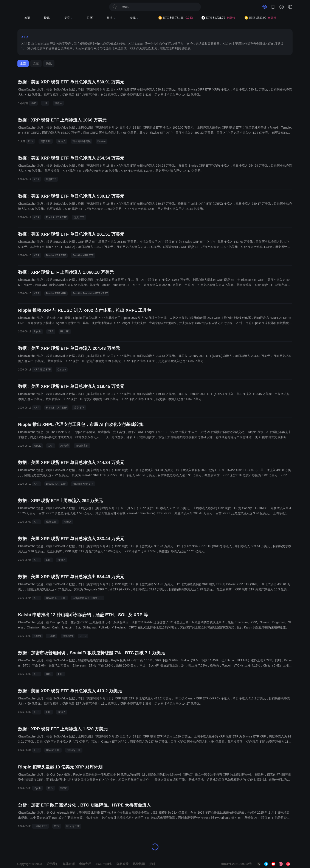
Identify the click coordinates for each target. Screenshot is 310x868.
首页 (27, 18)
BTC (49, 674)
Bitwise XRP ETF (56, 255)
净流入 (58, 103)
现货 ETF (46, 141)
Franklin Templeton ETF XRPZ (90, 293)
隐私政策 (122, 864)
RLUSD (65, 332)
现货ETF (51, 179)
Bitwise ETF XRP (56, 293)
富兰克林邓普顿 (82, 141)
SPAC (64, 788)
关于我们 (52, 864)
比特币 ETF (40, 826)
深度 (68, 18)
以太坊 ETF (73, 826)
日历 (90, 18)
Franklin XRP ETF (56, 217)
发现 (134, 18)
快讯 (47, 18)
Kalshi (37, 636)
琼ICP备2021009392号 (236, 864)
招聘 (152, 864)
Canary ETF (74, 750)
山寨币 (52, 636)
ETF (45, 103)
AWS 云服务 (104, 864)
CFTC (83, 636)
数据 (111, 18)
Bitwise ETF (53, 750)
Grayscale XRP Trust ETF (88, 598)
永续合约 (68, 636)
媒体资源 (69, 864)
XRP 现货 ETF (42, 370)
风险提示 (139, 864)
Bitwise (102, 141)
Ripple (37, 332)
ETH (61, 674)
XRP (33, 103)
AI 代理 (64, 446)
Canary (62, 370)
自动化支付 (82, 446)
